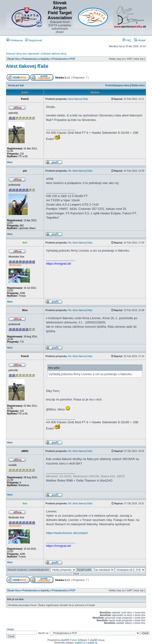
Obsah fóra (13, 59)
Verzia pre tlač (16, 85)
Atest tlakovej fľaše (27, 66)
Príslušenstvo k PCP (64, 59)
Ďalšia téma (138, 85)
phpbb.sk (92, 643)
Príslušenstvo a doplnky (36, 59)
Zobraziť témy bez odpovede (23, 54)
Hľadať (140, 40)
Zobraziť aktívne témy (54, 54)
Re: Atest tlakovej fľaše (80, 171)
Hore (10, 162)
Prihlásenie (15, 40)
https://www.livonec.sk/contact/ (67, 533)
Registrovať (34, 40)
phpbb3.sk (80, 643)
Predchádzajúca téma (117, 85)
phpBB (64, 640)
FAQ (127, 40)
